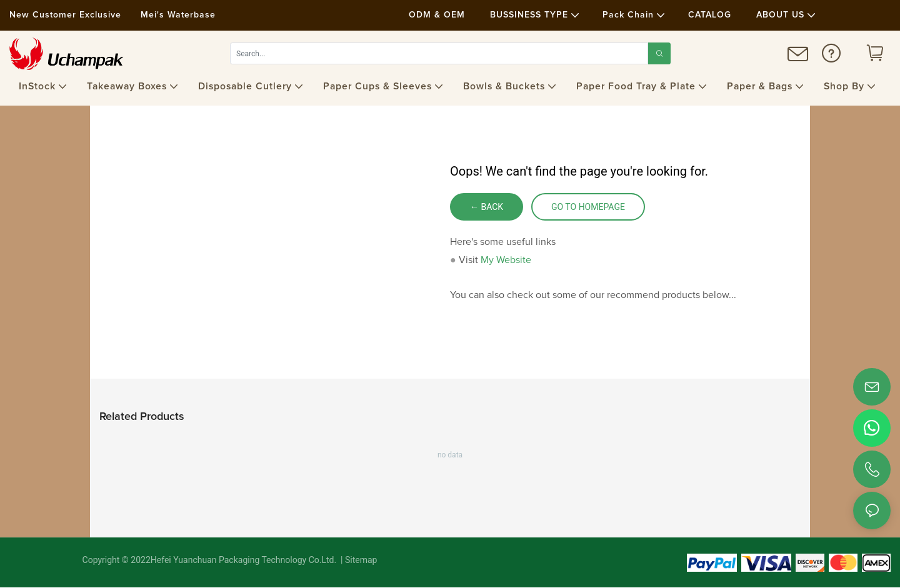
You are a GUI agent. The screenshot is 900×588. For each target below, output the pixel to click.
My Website (506, 260)
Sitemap (360, 561)
